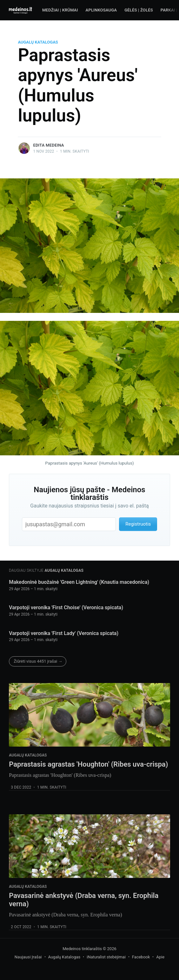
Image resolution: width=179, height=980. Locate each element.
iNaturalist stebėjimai (106, 957)
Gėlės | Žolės (139, 10)
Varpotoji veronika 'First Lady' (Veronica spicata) (64, 633)
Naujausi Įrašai (28, 957)
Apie (160, 957)
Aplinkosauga (101, 10)
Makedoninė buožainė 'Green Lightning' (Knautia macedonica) (79, 582)
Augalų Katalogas (38, 42)
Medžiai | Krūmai (60, 10)
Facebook (141, 957)
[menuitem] (60, 10)
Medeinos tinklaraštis (82, 949)
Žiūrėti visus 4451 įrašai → (38, 661)
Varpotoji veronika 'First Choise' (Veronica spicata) (66, 607)
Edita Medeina (48, 145)
